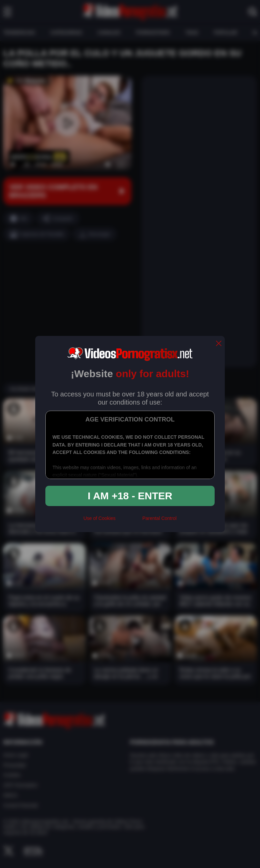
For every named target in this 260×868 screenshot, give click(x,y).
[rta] (129, 521)
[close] (219, 344)
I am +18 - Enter (130, 496)
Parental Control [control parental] (159, 518)
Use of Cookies (99, 518)
